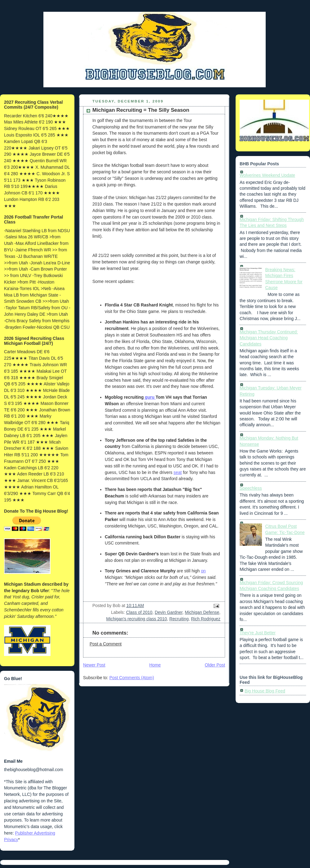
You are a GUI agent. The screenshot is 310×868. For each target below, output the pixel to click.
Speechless (251, 488)
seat (178, 472)
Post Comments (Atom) (132, 678)
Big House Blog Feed (265, 691)
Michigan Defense (202, 612)
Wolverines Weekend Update (267, 175)
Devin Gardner (168, 612)
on (203, 571)
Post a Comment (106, 644)
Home (155, 665)
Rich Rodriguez (206, 619)
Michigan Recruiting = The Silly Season (141, 110)
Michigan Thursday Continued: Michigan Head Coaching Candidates (269, 338)
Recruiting (179, 619)
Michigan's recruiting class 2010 (136, 619)
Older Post (215, 665)
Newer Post (94, 665)
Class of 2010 (139, 612)
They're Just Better (258, 633)
